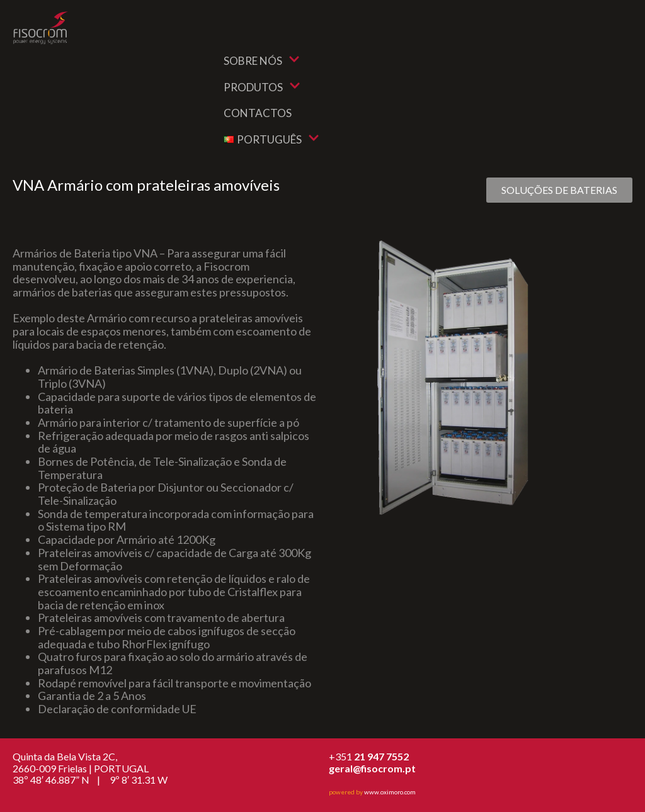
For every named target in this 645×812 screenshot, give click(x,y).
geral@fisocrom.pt (372, 768)
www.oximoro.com (390, 792)
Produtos (262, 87)
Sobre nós (262, 60)
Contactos (258, 113)
